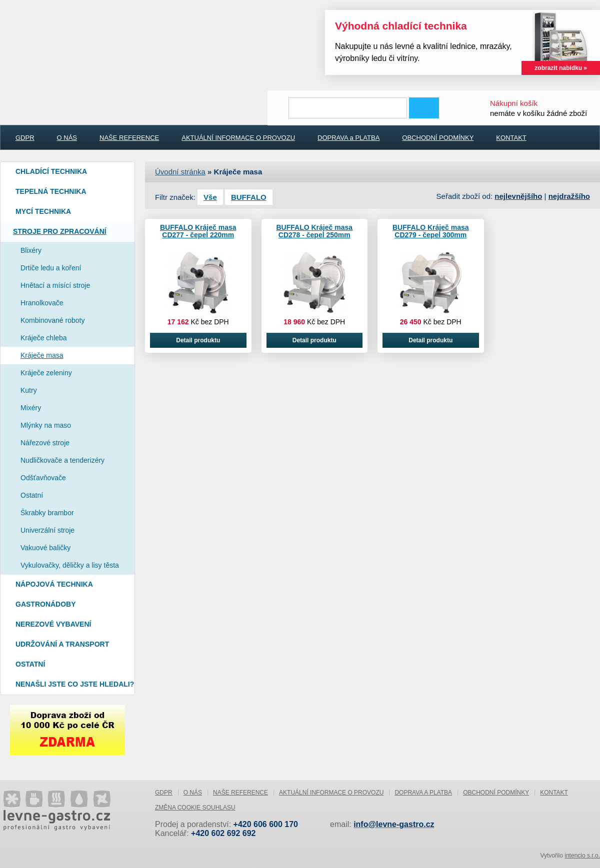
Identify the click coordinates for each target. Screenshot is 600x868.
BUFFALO (249, 197)
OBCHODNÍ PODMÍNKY (438, 138)
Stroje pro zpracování (60, 231)
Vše (210, 197)
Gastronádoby (46, 604)
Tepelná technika (51, 191)
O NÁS (67, 138)
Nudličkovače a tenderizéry (62, 460)
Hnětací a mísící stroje (55, 285)
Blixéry (31, 250)
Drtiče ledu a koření (51, 268)
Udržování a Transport (62, 644)
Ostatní (32, 495)
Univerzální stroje (47, 530)
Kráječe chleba (44, 338)
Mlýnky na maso (46, 425)
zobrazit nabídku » (561, 68)
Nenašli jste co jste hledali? (75, 684)
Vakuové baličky (45, 548)
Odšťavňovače (43, 478)
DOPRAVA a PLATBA (348, 138)
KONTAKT (511, 138)
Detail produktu (198, 340)
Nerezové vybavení (53, 624)
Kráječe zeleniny (46, 373)
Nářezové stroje (45, 443)
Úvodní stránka (180, 172)
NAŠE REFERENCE (129, 138)
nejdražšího (569, 196)
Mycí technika (43, 211)
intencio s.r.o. (582, 856)
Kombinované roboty (52, 320)
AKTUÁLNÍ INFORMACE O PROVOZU (238, 138)
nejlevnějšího (518, 196)
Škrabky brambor (47, 513)
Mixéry (31, 408)
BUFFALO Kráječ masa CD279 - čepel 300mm (431, 231)
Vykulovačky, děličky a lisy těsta (70, 565)
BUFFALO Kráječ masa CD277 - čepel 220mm (198, 231)
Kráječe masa (42, 355)
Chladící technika (51, 171)
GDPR (25, 138)
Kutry (29, 390)
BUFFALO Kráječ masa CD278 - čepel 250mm (315, 231)
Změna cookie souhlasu (195, 808)
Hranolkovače (42, 303)
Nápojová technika (54, 584)
